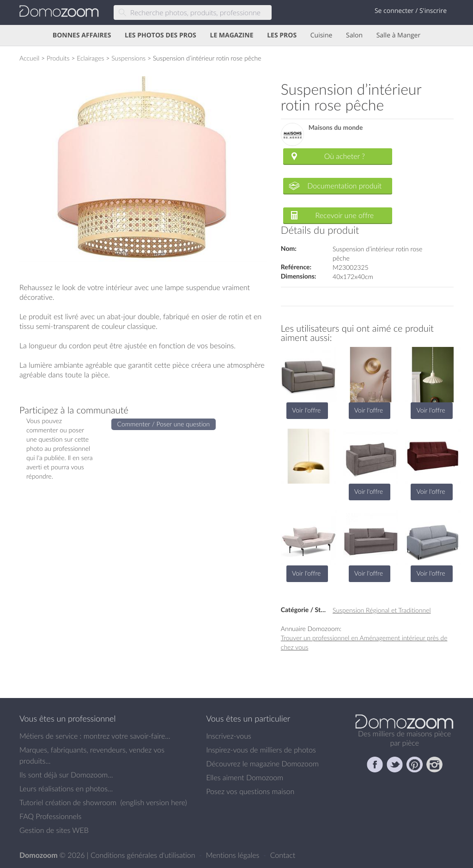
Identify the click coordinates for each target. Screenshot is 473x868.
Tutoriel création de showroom (68, 802)
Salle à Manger (399, 35)
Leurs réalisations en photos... (66, 789)
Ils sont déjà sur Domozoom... (66, 775)
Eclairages (90, 58)
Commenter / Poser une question (164, 424)
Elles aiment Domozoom (245, 777)
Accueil (29, 58)
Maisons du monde (336, 128)
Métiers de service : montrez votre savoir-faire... (95, 736)
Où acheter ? (345, 156)
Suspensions (128, 58)
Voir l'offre (306, 410)
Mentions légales (234, 855)
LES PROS (282, 35)
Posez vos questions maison (250, 791)
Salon (354, 35)
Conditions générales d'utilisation (144, 855)
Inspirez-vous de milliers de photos (261, 750)
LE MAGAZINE (231, 35)
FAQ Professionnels (50, 816)
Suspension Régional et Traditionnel (382, 610)
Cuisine (321, 35)
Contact (283, 855)
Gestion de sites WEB (54, 830)
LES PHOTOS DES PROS (161, 35)
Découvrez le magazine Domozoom (262, 764)
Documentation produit (344, 186)
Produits (58, 58)
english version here (153, 802)
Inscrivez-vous (229, 736)
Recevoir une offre (345, 215)
